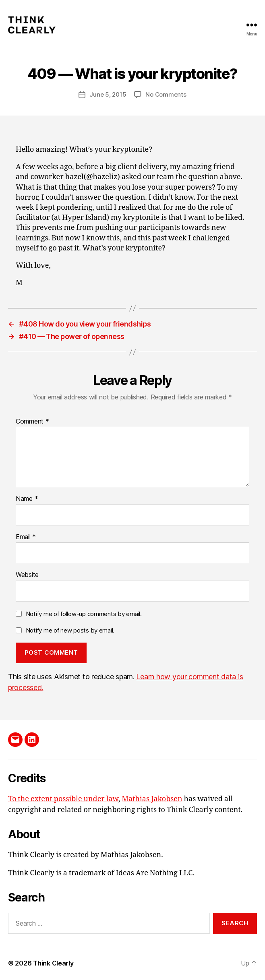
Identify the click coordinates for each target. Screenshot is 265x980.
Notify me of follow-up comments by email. (84, 614)
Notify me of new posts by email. (70, 630)
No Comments (166, 94)
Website (27, 575)
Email (26, 537)
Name (27, 499)
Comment (32, 422)
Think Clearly (53, 963)
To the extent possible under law (63, 799)
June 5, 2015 (108, 94)
